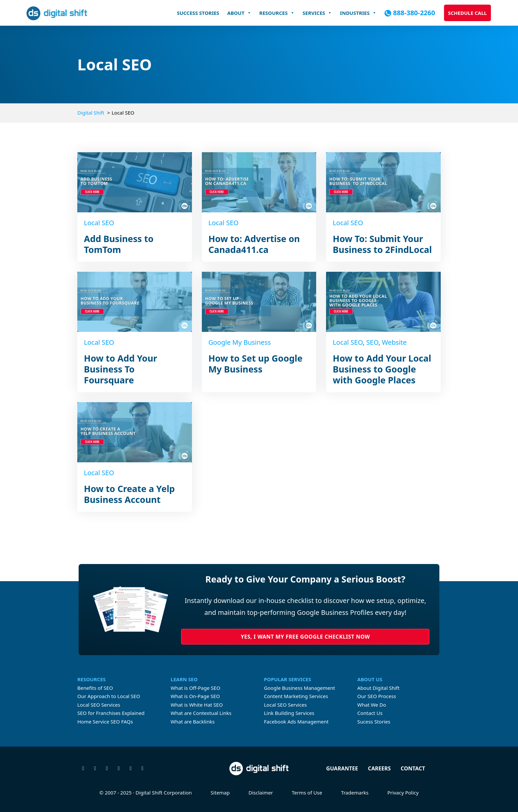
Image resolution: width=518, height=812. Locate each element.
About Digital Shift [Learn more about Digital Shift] (379, 688)
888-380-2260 (414, 13)
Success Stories (198, 13)
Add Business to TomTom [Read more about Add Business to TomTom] (119, 244)
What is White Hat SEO (197, 705)
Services (317, 13)
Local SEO (99, 223)
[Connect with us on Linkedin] (119, 768)
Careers (379, 768)
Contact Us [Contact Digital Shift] (370, 713)
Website (394, 342)
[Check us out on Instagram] (107, 768)
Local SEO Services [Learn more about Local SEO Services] (285, 705)
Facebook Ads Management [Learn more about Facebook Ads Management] (296, 722)
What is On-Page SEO (195, 696)
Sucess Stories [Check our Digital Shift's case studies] (374, 722)
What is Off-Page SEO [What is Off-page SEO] (196, 688)
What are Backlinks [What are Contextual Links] (193, 722)
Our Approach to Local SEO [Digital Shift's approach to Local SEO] (109, 696)
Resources (277, 13)
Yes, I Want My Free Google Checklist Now (305, 637)
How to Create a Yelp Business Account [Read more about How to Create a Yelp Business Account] (129, 494)
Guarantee (342, 768)
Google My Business (240, 342)
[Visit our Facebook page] (95, 768)
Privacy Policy (403, 793)
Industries (358, 13)
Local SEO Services (99, 705)
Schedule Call (467, 13)
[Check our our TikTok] (142, 768)
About (239, 13)
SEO (372, 342)
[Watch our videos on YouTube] (130, 768)
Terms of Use (307, 793)
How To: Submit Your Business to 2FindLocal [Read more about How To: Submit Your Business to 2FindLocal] (382, 244)
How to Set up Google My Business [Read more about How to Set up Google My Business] (256, 364)
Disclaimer (261, 793)
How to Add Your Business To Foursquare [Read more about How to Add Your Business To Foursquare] (121, 369)
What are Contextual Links (201, 713)
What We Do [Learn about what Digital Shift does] (372, 705)
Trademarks (355, 793)
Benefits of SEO (95, 688)
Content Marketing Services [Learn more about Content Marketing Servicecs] (296, 696)
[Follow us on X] (83, 768)
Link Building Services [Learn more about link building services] (289, 713)
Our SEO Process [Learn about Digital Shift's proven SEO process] (377, 696)
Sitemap (220, 793)
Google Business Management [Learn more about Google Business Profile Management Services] (299, 688)
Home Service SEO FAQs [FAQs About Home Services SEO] (105, 722)
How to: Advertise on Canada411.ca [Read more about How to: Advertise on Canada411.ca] (254, 244)
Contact (413, 768)
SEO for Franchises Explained (111, 713)
